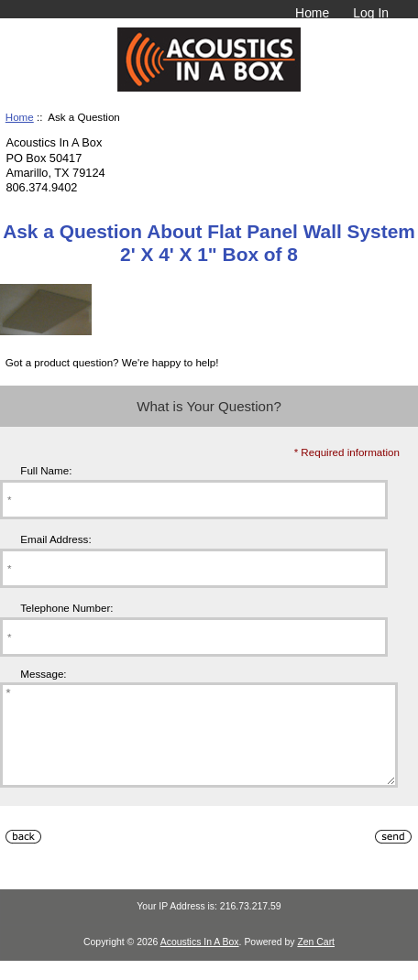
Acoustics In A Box (200, 961)
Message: (43, 674)
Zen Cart (316, 961)
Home (312, 13)
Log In (371, 13)
